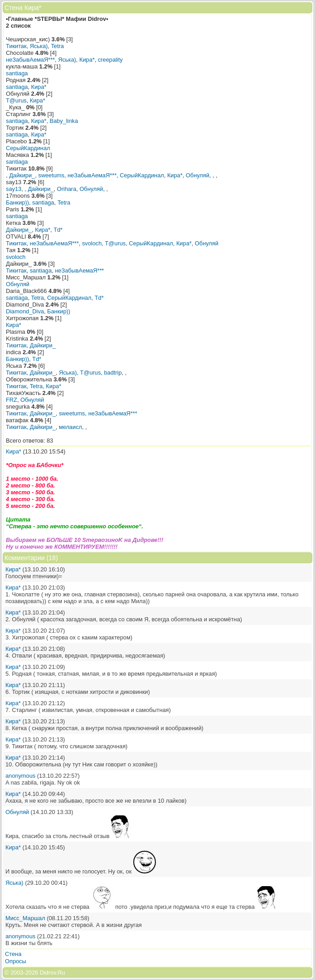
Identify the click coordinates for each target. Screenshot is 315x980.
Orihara (67, 189)
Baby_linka (64, 121)
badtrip (113, 373)
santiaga (17, 73)
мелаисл (70, 427)
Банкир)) (17, 202)
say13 (14, 189)
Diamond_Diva (25, 311)
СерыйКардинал (28, 148)
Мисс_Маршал (25, 918)
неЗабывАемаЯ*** (30, 60)
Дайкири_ (22, 175)
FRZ (12, 400)
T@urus (16, 100)
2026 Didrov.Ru (45, 973)
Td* (58, 230)
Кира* (87, 60)
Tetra (57, 46)
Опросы (16, 961)
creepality (110, 60)
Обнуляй (198, 175)
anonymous (20, 776)
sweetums (51, 175)
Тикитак (16, 46)
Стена (13, 954)
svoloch (92, 243)
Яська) (39, 46)
